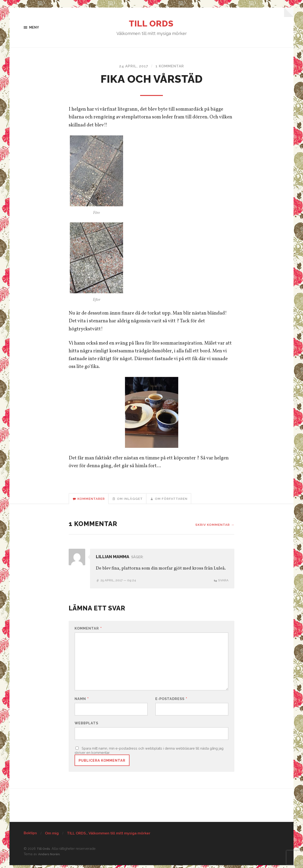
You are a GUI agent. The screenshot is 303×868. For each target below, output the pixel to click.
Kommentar (88, 630)
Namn (82, 701)
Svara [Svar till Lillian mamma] (223, 581)
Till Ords (152, 24)
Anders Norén (50, 857)
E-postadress (171, 701)
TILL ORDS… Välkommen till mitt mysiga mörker (109, 836)
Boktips (30, 836)
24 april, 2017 (133, 66)
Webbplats (86, 725)
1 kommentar (170, 66)
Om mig (52, 836)
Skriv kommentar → (214, 526)
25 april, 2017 (119, 581)
